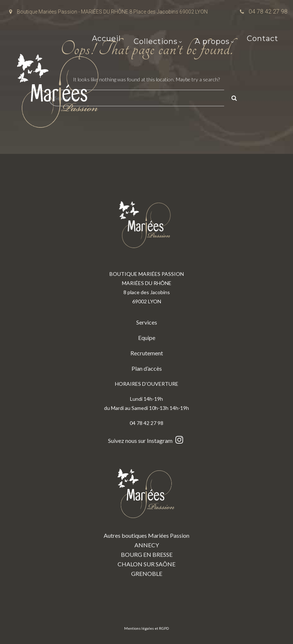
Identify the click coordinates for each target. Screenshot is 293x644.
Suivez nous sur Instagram (146, 441)
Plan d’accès (147, 368)
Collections (156, 42)
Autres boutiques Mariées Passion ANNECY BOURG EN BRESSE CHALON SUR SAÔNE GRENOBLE (146, 517)
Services (147, 322)
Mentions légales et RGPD (146, 628)
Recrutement (147, 353)
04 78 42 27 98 (268, 12)
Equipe (147, 338)
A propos (212, 42)
